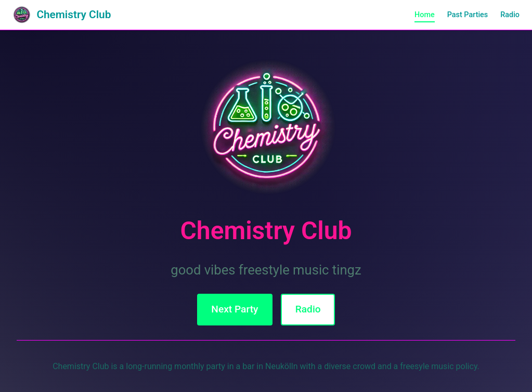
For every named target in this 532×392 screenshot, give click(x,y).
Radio (510, 15)
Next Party (235, 309)
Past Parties (468, 15)
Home (425, 15)
